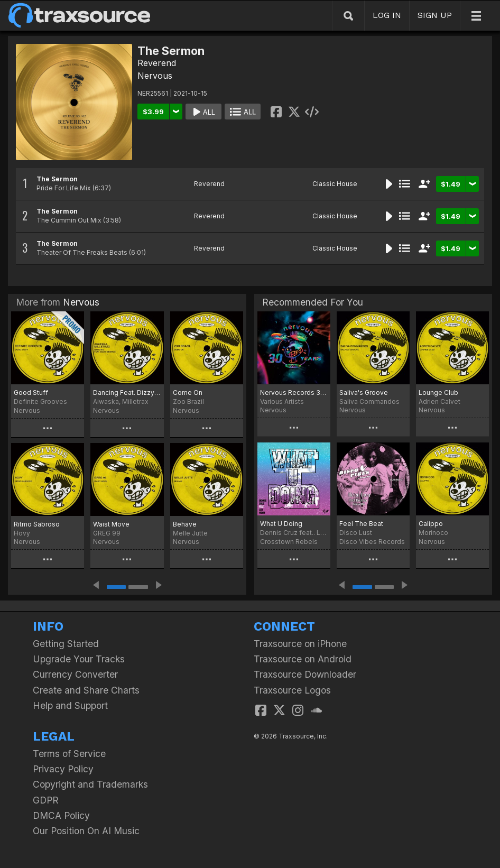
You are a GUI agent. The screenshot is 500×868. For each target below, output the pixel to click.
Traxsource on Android (303, 659)
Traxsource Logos (292, 690)
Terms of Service (69, 754)
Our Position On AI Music (86, 831)
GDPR (46, 800)
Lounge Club (438, 393)
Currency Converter (75, 674)
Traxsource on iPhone (300, 644)
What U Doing (281, 524)
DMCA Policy (61, 815)
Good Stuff (31, 393)
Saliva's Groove (364, 393)
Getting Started (66, 644)
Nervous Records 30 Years (294, 393)
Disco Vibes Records (372, 542)
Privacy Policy (63, 769)
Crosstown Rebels (289, 542)
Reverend (157, 63)
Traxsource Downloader (305, 674)
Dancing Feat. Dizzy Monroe (127, 393)
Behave (185, 524)
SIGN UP (435, 15)
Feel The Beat (361, 524)
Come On (188, 393)
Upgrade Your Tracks (79, 659)
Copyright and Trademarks (90, 784)
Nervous (155, 76)
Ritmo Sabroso (37, 524)
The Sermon (57, 179)
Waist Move (111, 524)
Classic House (335, 184)
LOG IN (387, 15)
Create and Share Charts (86, 690)
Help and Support (70, 705)
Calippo (431, 524)
